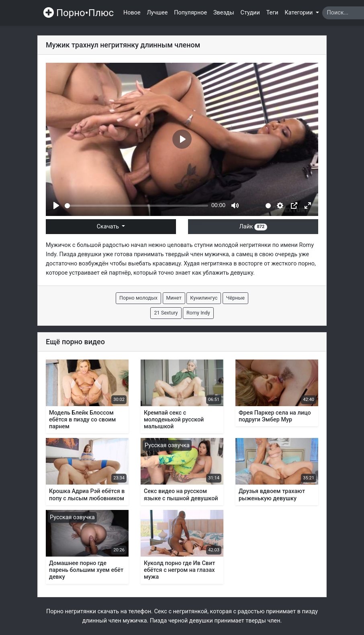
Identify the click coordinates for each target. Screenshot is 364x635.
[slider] (136, 206)
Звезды (224, 13)
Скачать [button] (109, 227)
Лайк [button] (253, 227)
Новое (132, 13)
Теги (272, 13)
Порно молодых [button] (138, 298)
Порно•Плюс (79, 13)
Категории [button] (300, 13)
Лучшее (157, 13)
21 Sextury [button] (166, 313)
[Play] (56, 206)
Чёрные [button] (235, 298)
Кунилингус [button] (204, 298)
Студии (250, 13)
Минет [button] (174, 298)
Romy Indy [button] (198, 313)
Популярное (190, 13)
